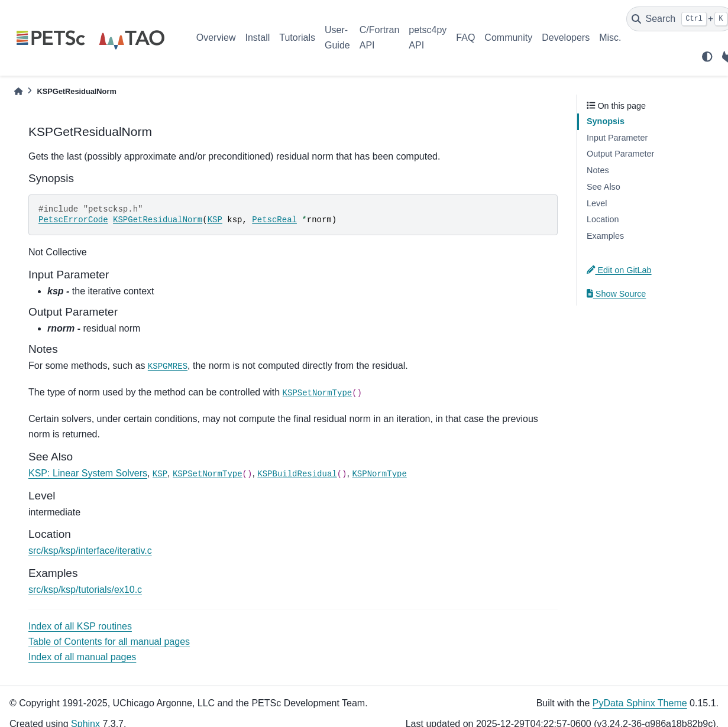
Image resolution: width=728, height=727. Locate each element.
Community (508, 38)
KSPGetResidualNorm (158, 220)
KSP (215, 220)
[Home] (18, 91)
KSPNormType (379, 474)
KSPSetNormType (318, 393)
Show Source (616, 294)
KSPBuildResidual (297, 474)
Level (597, 203)
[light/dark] (707, 57)
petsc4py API (428, 38)
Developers (566, 38)
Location (603, 219)
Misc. (610, 38)
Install (257, 38)
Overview (216, 38)
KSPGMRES (168, 366)
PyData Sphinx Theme (640, 703)
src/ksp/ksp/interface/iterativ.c (90, 551)
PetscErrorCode (73, 220)
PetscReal (274, 220)
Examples (605, 236)
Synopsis (606, 121)
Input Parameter (617, 138)
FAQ (465, 38)
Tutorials (297, 38)
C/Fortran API (380, 38)
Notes (598, 170)
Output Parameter (620, 154)
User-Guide (337, 38)
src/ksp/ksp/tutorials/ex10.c (85, 590)
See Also (604, 187)
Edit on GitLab (619, 270)
